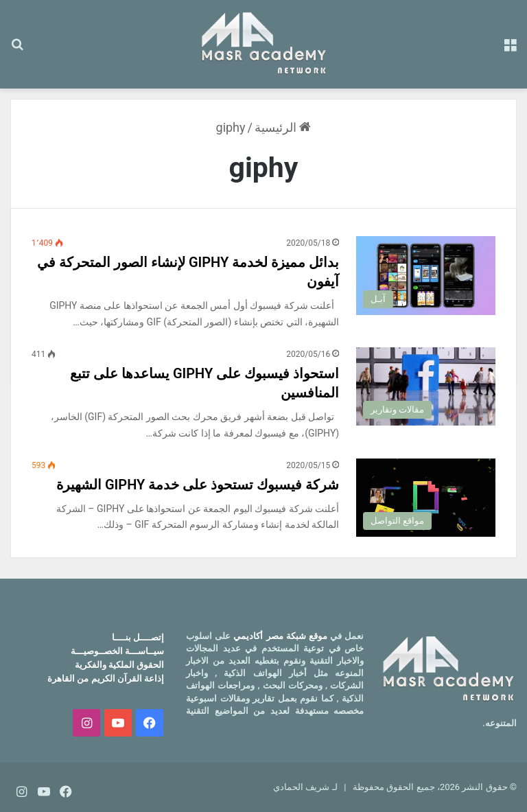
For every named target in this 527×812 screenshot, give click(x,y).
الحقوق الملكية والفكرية (119, 665)
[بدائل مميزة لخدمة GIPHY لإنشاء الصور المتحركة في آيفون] (426, 275)
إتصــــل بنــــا (138, 637)
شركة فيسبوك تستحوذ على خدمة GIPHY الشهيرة (198, 485)
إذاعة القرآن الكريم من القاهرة (106, 678)
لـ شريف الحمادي (305, 787)
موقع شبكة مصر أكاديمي (280, 636)
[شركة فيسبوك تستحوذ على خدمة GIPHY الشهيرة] (426, 498)
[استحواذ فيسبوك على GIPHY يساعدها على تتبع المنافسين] (426, 386)
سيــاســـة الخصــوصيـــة (117, 651)
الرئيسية (283, 127)
